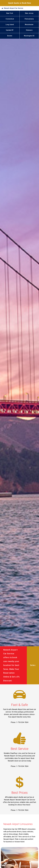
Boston (10, 36)
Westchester (29, 25)
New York (10, 13)
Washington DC (29, 36)
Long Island (10, 25)
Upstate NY (10, 30)
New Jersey (29, 13)
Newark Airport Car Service (14, 8)
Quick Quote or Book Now (20, 3)
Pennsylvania (29, 19)
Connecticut (10, 19)
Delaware (29, 30)
